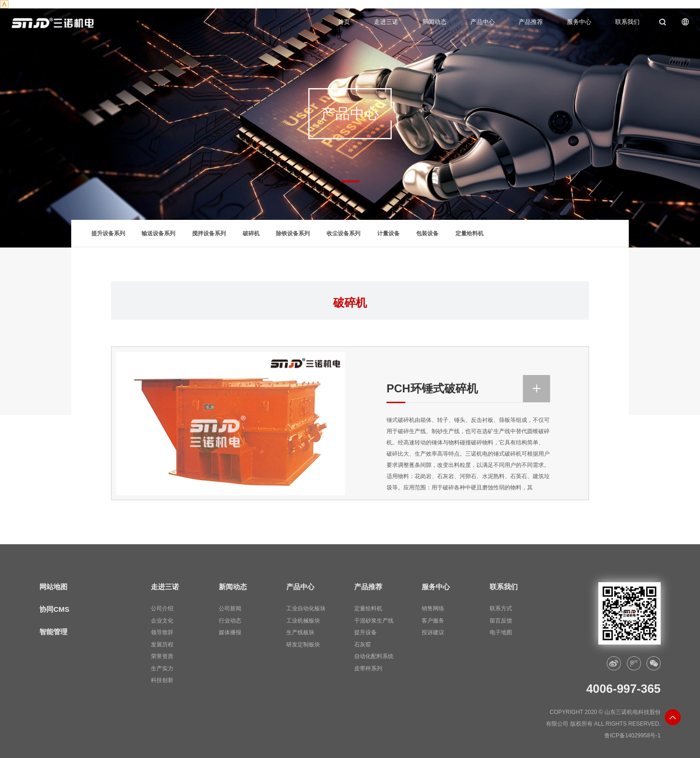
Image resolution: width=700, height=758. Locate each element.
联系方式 (501, 608)
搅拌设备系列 (209, 233)
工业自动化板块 (306, 608)
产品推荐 (531, 22)
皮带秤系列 (368, 668)
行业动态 (230, 621)
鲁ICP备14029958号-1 (633, 735)
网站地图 (53, 587)
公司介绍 (162, 608)
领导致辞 (162, 632)
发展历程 (162, 645)
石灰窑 (363, 645)
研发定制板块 (303, 645)
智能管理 (53, 632)
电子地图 (501, 632)
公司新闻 (230, 608)
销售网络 (433, 608)
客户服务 (433, 621)
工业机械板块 (303, 621)
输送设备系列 (158, 233)
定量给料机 (469, 233)
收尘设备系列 (343, 233)
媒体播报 (230, 632)
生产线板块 (300, 632)
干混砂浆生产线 (374, 621)
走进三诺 (386, 22)
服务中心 (579, 22)
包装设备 (427, 233)
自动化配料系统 (374, 656)
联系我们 (627, 22)
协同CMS (54, 609)
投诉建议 (433, 632)
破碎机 (251, 233)
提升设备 (365, 632)
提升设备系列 (108, 233)
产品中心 (483, 22)
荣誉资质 (162, 656)
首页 (344, 22)
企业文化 (162, 621)
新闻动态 (434, 22)
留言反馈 (501, 621)
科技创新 (162, 680)
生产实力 (162, 668)
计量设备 (388, 233)
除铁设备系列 (293, 233)
